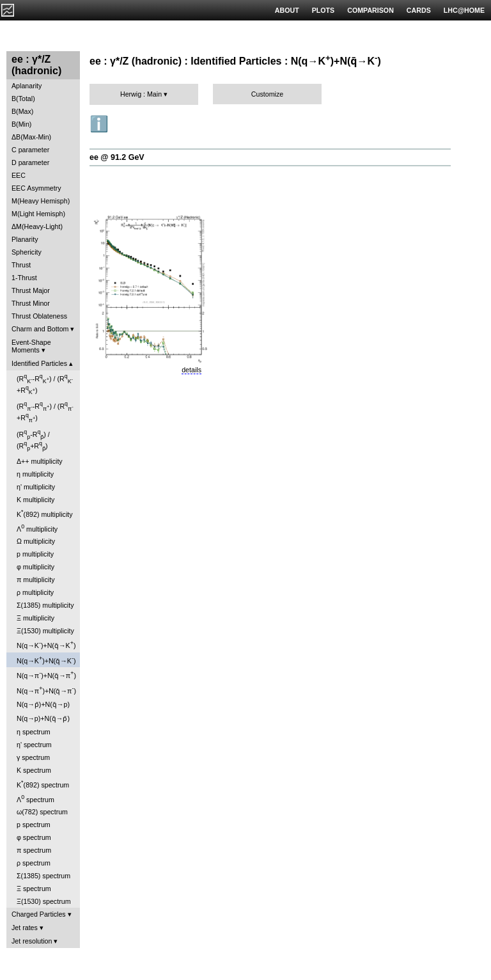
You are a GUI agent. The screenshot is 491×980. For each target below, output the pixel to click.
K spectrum (34, 770)
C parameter (30, 150)
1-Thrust (24, 278)
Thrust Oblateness (39, 316)
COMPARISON (370, 10)
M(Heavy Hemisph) (41, 201)
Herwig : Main (141, 94)
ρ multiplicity (35, 592)
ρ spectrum (34, 863)
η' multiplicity (36, 487)
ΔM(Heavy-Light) (37, 226)
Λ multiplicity (37, 528)
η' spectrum (34, 745)
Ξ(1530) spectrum (44, 901)
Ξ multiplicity (35, 618)
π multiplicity (35, 580)
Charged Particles (39, 914)
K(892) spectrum (43, 784)
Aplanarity (27, 86)
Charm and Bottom (40, 329)
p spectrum (34, 825)
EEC (19, 175)
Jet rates (25, 928)
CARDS (419, 10)
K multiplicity (35, 500)
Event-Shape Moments (31, 346)
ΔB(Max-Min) (31, 137)
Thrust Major (31, 290)
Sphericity (27, 252)
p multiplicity (35, 554)
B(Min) (21, 124)
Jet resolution (32, 941)
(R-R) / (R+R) (45, 384)
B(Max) (22, 111)
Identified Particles (39, 363)
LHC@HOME (464, 10)
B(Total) (23, 99)
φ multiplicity (35, 567)
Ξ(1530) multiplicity (45, 631)
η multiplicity (35, 474)
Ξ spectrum (34, 889)
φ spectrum (34, 837)
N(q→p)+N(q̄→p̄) (43, 718)
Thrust (21, 265)
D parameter (30, 162)
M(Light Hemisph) (38, 214)
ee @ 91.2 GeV (117, 157)
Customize (267, 94)
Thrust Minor (31, 303)
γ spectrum (33, 757)
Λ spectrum (35, 799)
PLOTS (323, 10)
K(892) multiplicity (45, 513)
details (191, 370)
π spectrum (34, 850)
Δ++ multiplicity (40, 461)
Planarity (25, 239)
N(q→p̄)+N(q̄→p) (43, 704)
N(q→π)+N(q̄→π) (46, 675)
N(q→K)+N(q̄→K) (46, 644)
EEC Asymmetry (36, 188)
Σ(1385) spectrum (43, 876)
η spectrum (34, 732)
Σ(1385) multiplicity (45, 605)
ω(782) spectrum (42, 812)
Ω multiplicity (36, 541)
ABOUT (287, 10)
